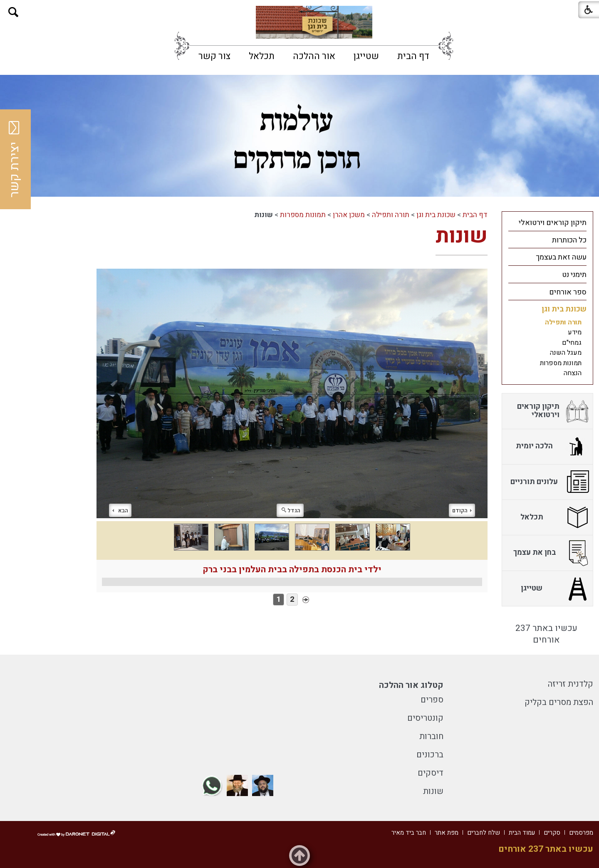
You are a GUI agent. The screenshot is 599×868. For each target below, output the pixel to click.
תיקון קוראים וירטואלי (553, 223)
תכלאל (262, 56)
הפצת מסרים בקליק (559, 702)
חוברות (431, 736)
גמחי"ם (572, 343)
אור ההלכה (314, 56)
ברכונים (430, 755)
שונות (462, 236)
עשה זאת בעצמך (561, 257)
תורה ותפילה (391, 215)
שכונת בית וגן (436, 215)
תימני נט (574, 275)
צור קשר (214, 56)
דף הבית (413, 56)
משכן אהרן (349, 215)
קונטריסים (425, 718)
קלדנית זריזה (571, 684)
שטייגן (366, 56)
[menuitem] (413, 56)
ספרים (432, 700)
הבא (120, 511)
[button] (14, 12)
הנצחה (573, 373)
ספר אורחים (568, 292)
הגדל (291, 511)
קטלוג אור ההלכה (411, 685)
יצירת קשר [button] (15, 159)
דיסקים (431, 773)
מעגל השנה (566, 353)
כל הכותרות (569, 240)
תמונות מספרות (303, 215)
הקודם (462, 511)
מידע (575, 332)
